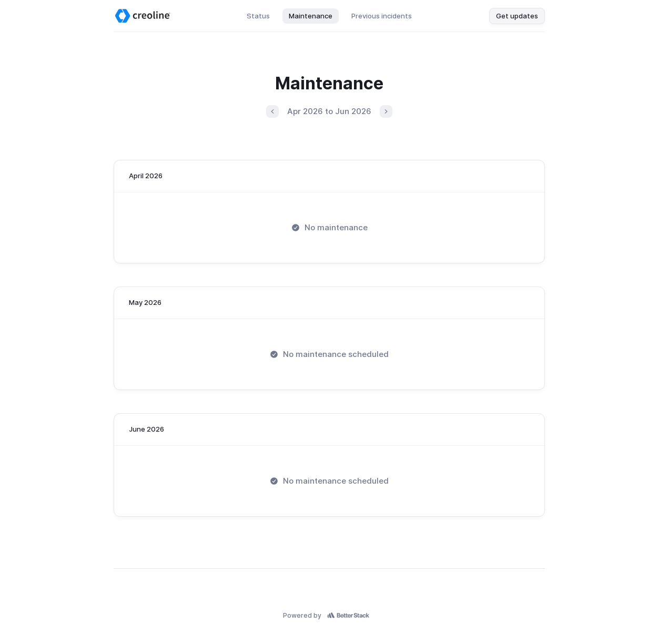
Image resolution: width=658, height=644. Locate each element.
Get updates (517, 16)
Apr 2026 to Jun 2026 (329, 111)
